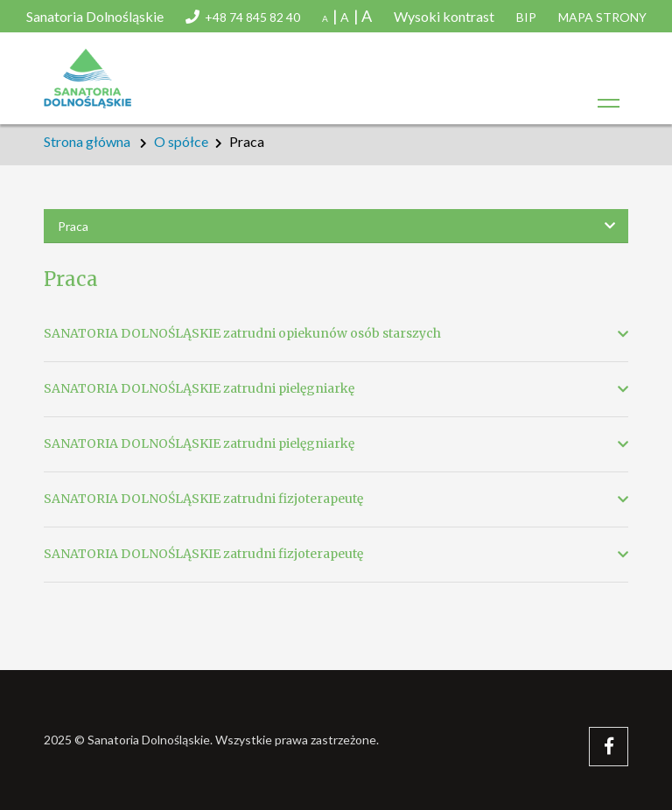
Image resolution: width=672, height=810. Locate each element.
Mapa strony (602, 17)
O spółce (181, 141)
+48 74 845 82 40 (252, 17)
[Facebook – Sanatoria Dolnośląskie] (609, 747)
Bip (526, 17)
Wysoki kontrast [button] (444, 16)
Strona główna (87, 141)
